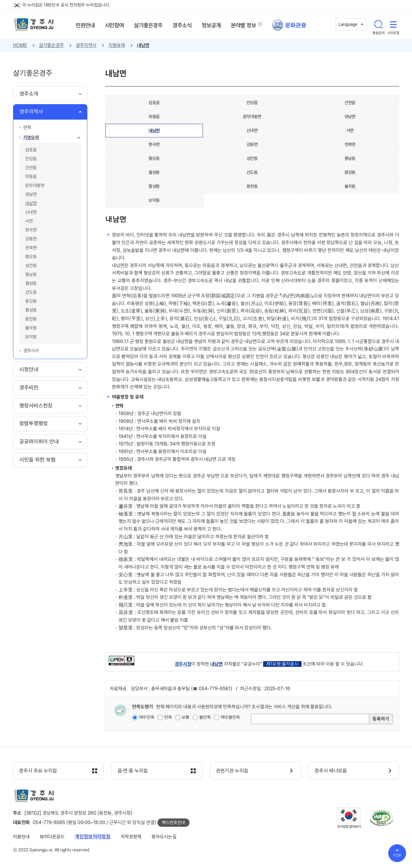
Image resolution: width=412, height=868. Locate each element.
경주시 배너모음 (331, 771)
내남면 (143, 45)
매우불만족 (230, 717)
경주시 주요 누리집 (38, 771)
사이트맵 (393, 24)
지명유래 (117, 45)
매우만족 (147, 717)
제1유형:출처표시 (282, 664)
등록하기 (381, 719)
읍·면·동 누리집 (133, 771)
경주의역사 (86, 45)
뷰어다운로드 (52, 837)
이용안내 (21, 837)
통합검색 (378, 24)
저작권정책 (131, 837)
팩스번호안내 (173, 823)
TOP (397, 855)
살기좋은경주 (51, 45)
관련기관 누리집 (232, 771)
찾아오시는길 (164, 837)
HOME (20, 45)
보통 (186, 717)
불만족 (205, 717)
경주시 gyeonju (34, 25)
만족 (168, 717)
